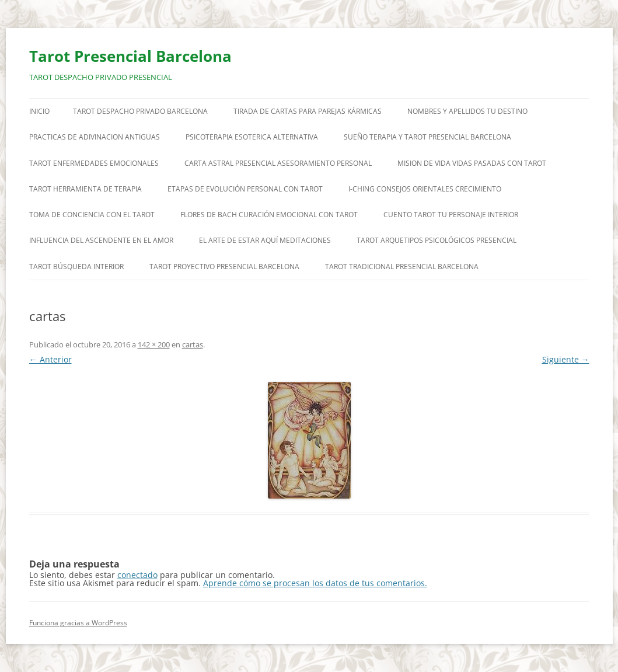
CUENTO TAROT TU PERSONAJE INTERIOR (451, 215)
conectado (137, 575)
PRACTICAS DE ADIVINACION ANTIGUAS (95, 137)
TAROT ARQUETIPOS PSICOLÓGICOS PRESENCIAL (437, 240)
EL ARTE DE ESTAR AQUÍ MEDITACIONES (265, 240)
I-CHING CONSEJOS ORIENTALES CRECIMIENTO (425, 189)
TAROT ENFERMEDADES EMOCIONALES (94, 163)
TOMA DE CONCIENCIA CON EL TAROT (92, 215)
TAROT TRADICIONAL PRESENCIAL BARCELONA (402, 267)
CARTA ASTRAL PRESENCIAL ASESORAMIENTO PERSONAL (278, 163)
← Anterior (50, 359)
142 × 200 (154, 344)
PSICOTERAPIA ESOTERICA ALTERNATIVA (252, 137)
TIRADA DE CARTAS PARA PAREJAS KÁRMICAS (308, 111)
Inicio (39, 111)
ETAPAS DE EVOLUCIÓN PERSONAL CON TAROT (245, 189)
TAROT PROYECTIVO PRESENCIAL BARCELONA (224, 267)
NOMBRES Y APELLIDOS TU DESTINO (467, 111)
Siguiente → (566, 359)
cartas (193, 344)
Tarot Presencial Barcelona (130, 56)
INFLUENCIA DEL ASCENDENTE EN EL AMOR (101, 240)
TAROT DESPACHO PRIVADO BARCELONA (140, 111)
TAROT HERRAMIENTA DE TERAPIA (85, 189)
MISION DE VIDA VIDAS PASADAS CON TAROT (472, 163)
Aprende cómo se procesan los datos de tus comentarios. (315, 583)
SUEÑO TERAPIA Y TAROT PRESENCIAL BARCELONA (427, 137)
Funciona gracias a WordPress (78, 623)
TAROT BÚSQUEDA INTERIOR (76, 267)
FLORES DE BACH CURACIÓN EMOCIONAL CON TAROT (269, 215)
